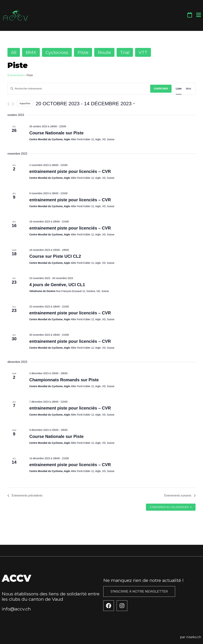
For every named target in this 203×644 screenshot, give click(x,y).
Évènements (16, 75)
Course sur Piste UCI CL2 (55, 256)
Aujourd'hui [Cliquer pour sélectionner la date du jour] (25, 103)
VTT (143, 52)
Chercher (161, 89)
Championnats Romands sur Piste (64, 380)
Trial (125, 52)
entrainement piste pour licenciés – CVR (70, 171)
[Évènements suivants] (13, 104)
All (14, 52)
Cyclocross (57, 52)
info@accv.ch (16, 609)
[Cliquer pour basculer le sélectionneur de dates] (85, 104)
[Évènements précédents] (8, 104)
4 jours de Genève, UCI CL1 (57, 285)
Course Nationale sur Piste (56, 133)
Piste (83, 52)
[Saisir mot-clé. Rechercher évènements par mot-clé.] (79, 89)
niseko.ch (194, 637)
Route (104, 52)
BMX (31, 52)
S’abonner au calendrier (169, 507)
